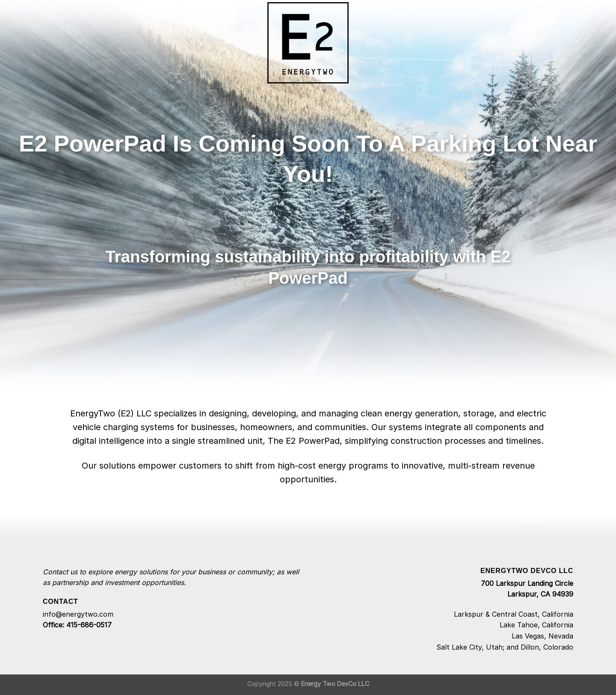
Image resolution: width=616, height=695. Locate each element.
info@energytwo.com (78, 614)
